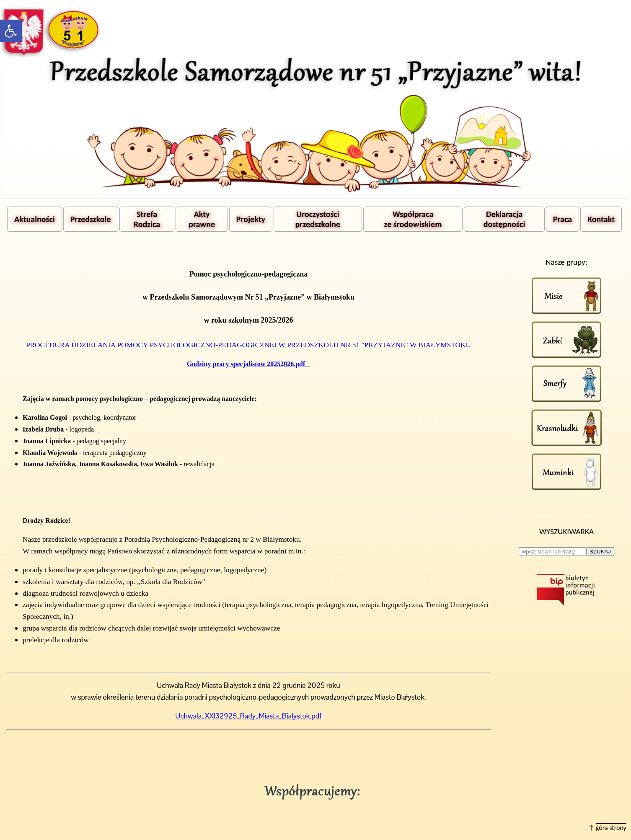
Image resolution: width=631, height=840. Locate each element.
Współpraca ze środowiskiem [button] (413, 219)
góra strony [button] (611, 828)
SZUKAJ (600, 552)
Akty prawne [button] (202, 219)
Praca (562, 219)
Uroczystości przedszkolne (318, 219)
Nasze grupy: (566, 262)
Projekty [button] (251, 219)
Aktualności (35, 219)
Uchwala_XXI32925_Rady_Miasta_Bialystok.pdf (249, 716)
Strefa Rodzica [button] (147, 219)
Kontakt (601, 219)
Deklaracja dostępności (504, 219)
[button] (11, 31)
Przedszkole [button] (91, 219)
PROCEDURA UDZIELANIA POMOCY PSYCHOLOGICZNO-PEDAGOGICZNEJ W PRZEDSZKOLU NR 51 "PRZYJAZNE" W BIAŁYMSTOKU (248, 345)
